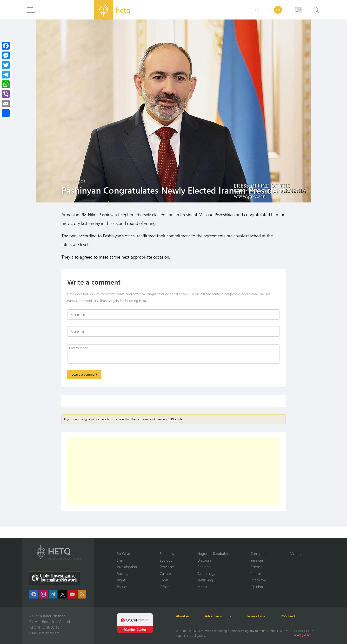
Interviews (259, 580)
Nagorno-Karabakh (213, 553)
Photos (256, 573)
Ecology (166, 560)
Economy (167, 553)
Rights (122, 580)
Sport (164, 580)
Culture (165, 573)
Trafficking (205, 580)
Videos (296, 553)
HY (257, 10)
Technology (206, 573)
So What (124, 553)
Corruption (259, 553)
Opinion (257, 587)
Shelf (121, 560)
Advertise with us (218, 616)
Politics (122, 587)
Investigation (127, 567)
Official (165, 587)
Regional (204, 567)
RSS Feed (288, 616)
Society (123, 573)
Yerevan (257, 560)
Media (202, 587)
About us (183, 616)
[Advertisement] (173, 471)
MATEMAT (302, 635)
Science (257, 567)
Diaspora (204, 560)
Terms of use (256, 616)
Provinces (167, 567)
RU (268, 10)
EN (278, 10)
